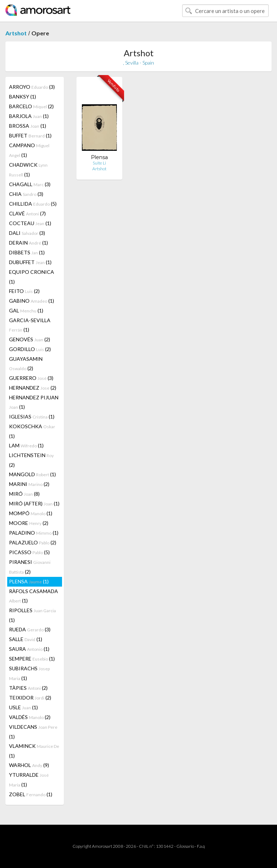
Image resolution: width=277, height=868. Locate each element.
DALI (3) (27, 233)
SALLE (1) (26, 639)
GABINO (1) (32, 301)
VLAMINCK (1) (34, 751)
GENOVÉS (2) (30, 339)
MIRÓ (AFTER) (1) (34, 503)
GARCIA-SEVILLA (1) (30, 325)
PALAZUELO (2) (33, 542)
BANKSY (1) (23, 97)
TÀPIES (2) (28, 688)
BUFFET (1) (30, 135)
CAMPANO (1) (29, 150)
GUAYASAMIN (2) (26, 363)
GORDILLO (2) (30, 349)
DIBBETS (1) (27, 252)
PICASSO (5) (29, 552)
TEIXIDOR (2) (30, 698)
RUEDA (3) (30, 629)
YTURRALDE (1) (29, 780)
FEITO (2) (24, 291)
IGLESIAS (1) (32, 417)
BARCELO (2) (31, 106)
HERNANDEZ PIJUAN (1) (34, 402)
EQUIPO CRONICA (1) (32, 277)
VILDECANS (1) (33, 732)
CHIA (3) (26, 194)
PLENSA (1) (29, 581)
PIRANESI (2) (30, 567)
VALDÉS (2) (30, 717)
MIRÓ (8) (24, 494)
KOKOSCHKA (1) (32, 431)
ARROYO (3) (32, 87)
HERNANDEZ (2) (33, 388)
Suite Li (99, 163)
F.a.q (201, 846)
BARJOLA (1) (29, 116)
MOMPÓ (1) (31, 513)
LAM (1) (26, 445)
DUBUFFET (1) (30, 262)
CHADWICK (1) (28, 170)
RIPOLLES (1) (32, 615)
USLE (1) (23, 707)
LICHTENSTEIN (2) (31, 460)
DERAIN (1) (28, 243)
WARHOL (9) (29, 765)
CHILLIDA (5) (33, 204)
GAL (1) (26, 310)
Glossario (185, 846)
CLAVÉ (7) (27, 213)
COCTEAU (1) (30, 223)
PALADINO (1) (34, 533)
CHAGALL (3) (30, 184)
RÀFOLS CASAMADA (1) (34, 596)
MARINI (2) (29, 484)
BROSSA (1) (28, 126)
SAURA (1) (29, 649)
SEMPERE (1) (32, 659)
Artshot (16, 33)
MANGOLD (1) (32, 474)
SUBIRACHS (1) (29, 673)
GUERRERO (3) (31, 378)
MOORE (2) (29, 523)
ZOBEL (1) (31, 794)
